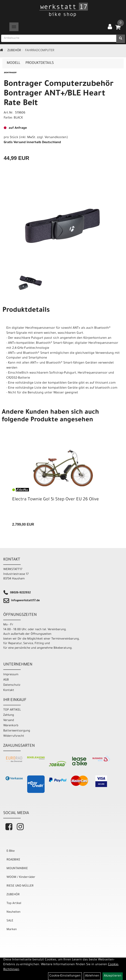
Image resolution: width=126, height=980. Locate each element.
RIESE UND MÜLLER (20, 886)
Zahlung (9, 715)
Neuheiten (13, 912)
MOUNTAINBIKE (17, 869)
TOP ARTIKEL (12, 710)
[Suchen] (121, 39)
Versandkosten (56, 138)
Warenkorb (11, 726)
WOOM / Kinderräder (21, 877)
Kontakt (9, 690)
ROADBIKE (13, 860)
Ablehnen (92, 976)
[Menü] (14, 27)
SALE (10, 921)
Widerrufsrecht (14, 736)
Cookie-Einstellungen (65, 976)
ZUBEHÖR (14, 51)
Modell (13, 63)
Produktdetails (40, 63)
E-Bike (11, 851)
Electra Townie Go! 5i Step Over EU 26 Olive (55, 500)
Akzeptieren (113, 976)
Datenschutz (12, 685)
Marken (12, 930)
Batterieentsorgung (17, 731)
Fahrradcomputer (40, 51)
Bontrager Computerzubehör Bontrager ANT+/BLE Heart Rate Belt (59, 94)
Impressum (11, 675)
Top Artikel (14, 903)
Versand (9, 720)
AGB (6, 680)
